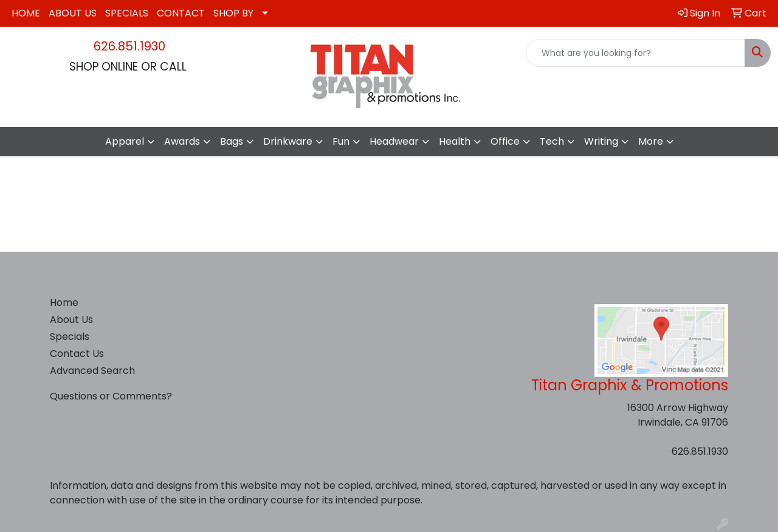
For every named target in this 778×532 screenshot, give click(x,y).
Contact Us (77, 354)
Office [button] (505, 141)
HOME (26, 13)
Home (64, 302)
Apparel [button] (125, 141)
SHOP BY (233, 13)
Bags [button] (232, 141)
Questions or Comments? (111, 396)
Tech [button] (552, 141)
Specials (70, 337)
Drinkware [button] (288, 141)
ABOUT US (73, 13)
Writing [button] (601, 141)
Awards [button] (182, 141)
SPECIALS (127, 13)
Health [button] (455, 141)
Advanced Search (92, 371)
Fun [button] (341, 141)
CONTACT (181, 13)
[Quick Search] (635, 53)
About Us (71, 320)
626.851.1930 (129, 46)
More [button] (651, 141)
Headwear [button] (394, 141)
